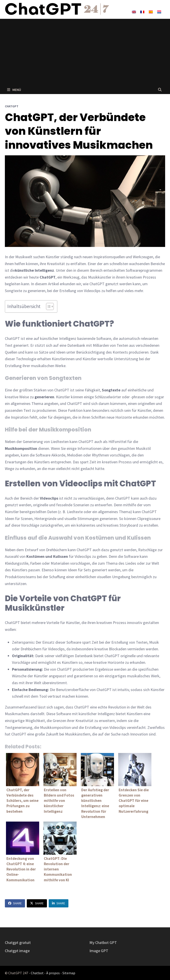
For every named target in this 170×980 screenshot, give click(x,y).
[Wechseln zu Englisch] (134, 12)
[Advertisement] (85, 52)
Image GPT (99, 951)
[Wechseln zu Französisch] (142, 12)
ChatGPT (12, 106)
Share (15, 903)
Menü (14, 90)
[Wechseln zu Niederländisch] (159, 12)
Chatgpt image (17, 951)
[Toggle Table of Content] (48, 306)
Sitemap (69, 973)
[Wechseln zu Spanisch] (151, 12)
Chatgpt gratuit (18, 942)
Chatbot (37, 973)
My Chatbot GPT (103, 942)
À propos (53, 973)
